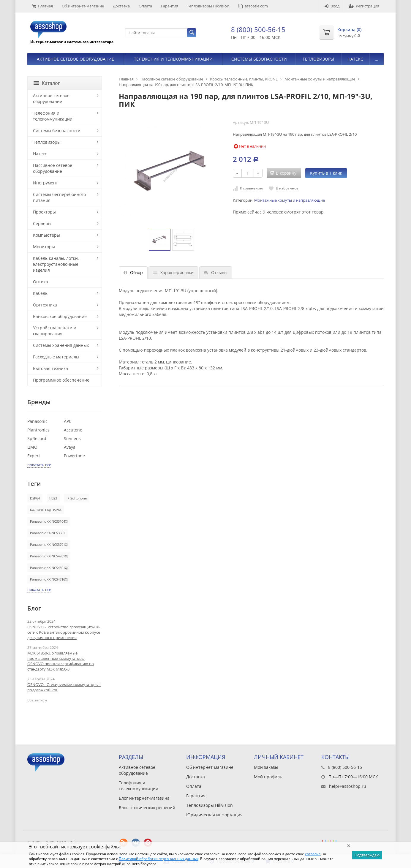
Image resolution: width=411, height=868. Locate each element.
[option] (160, 240)
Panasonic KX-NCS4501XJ (49, 568)
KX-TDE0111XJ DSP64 (46, 510)
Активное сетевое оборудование (75, 59)
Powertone (74, 456)
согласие (313, 854)
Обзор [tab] (133, 272)
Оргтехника (45, 305)
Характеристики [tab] (173, 272)
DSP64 (35, 498)
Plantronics (38, 430)
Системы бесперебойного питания (59, 197)
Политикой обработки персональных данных (159, 859)
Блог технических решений (147, 808)
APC (68, 421)
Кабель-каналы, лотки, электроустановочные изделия (56, 264)
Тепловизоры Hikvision (208, 6)
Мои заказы (266, 767)
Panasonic (37, 421)
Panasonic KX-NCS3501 (48, 533)
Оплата (145, 6)
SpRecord (37, 438)
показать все (39, 465)
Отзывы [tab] (216, 272)
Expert (34, 456)
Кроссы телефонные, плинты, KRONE (244, 79)
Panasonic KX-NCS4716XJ (49, 579)
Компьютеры (46, 235)
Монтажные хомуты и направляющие (320, 79)
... (377, 59)
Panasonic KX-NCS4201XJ (49, 556)
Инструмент (45, 183)
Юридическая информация (214, 815)
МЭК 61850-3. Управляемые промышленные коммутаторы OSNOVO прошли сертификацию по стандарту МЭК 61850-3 (61, 661)
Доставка (121, 6)
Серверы (42, 223)
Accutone (73, 430)
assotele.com (253, 6)
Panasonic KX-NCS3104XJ (49, 521)
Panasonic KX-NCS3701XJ (49, 544)
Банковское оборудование (60, 316)
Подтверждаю (367, 855)
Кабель (40, 293)
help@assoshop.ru (348, 786)
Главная (42, 6)
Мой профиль (268, 777)
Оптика (41, 282)
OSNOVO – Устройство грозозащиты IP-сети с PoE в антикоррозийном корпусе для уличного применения (64, 632)
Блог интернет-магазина (144, 798)
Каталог (47, 83)
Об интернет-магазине (83, 6)
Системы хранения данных (61, 345)
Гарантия (170, 6)
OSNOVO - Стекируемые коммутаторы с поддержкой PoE (64, 687)
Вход (332, 6)
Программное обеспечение (61, 380)
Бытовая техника (50, 368)
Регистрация (364, 6)
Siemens (72, 438)
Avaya (70, 447)
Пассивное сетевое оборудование (172, 79)
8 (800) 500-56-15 (258, 29)
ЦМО (32, 447)
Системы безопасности (259, 59)
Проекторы (44, 212)
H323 (53, 498)
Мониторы (44, 247)
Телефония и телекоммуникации (173, 59)
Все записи (37, 700)
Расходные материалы (56, 357)
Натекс (355, 59)
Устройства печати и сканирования (55, 331)
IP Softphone (77, 498)
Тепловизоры (318, 59)
